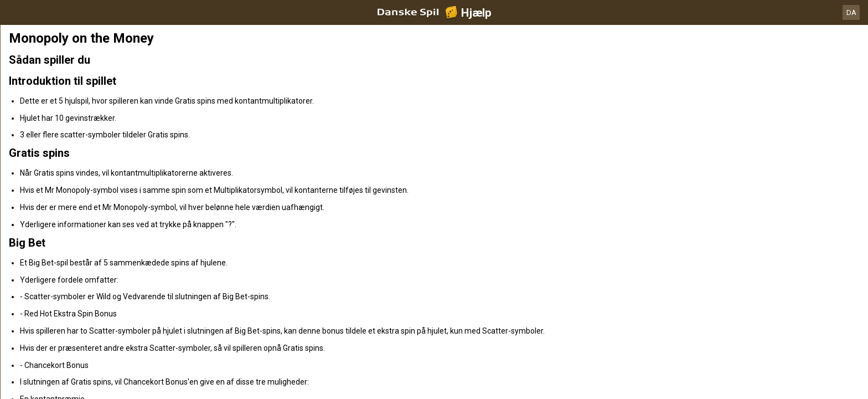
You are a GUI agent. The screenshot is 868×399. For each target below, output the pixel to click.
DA (851, 12)
